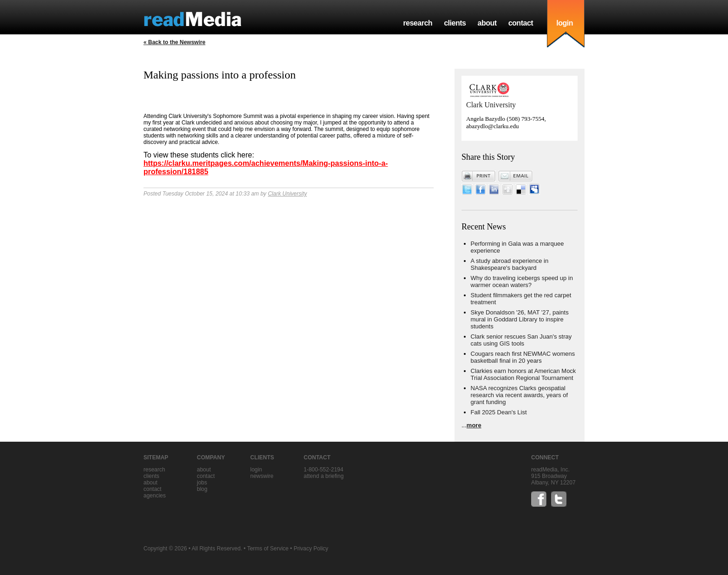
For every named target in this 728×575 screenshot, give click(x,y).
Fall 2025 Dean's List (499, 412)
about (487, 23)
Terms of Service (268, 549)
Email (515, 176)
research (418, 23)
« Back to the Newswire (174, 42)
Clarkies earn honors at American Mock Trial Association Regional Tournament (523, 374)
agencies (155, 496)
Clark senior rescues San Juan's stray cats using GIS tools (521, 340)
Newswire (262, 476)
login (565, 23)
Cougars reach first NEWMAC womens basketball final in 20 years (523, 357)
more (474, 425)
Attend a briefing (324, 476)
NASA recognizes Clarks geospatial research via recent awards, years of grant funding (520, 395)
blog (202, 489)
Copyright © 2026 (165, 549)
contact (521, 23)
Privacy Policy (311, 549)
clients (455, 23)
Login (256, 470)
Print (479, 176)
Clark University (287, 194)
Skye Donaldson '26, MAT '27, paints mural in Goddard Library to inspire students (520, 319)
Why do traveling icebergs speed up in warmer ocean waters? (522, 281)
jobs (202, 483)
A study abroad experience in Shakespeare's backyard (510, 264)
